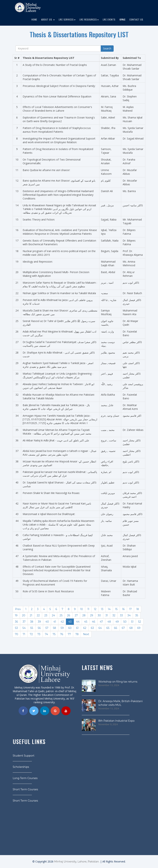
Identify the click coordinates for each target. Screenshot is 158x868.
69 (139, 628)
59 (62, 628)
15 (116, 609)
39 (39, 622)
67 (123, 628)
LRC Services (67, 19)
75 (54, 634)
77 (69, 634)
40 (47, 622)
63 (92, 628)
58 (54, 628)
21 (31, 615)
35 (137, 615)
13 (102, 609)
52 (140, 622)
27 (76, 615)
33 (121, 615)
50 (125, 622)
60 (70, 628)
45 (86, 622)
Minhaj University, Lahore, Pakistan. (77, 862)
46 (94, 622)
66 (116, 628)
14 (109, 609)
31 (107, 615)
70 (16, 634)
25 (61, 615)
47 (101, 622)
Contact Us (136, 19)
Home (34, 19)
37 (24, 622)
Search (107, 48)
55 (32, 628)
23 (46, 615)
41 (55, 622)
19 (16, 615)
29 (92, 615)
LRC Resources (89, 19)
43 (70, 622)
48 (109, 622)
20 (24, 615)
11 (88, 609)
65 (108, 628)
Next (86, 634)
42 (62, 622)
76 (62, 634)
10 (81, 609)
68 (131, 628)
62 (85, 628)
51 (132, 622)
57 (47, 628)
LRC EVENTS (109, 19)
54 (24, 628)
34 (129, 615)
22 (38, 615)
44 (78, 622)
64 (100, 628)
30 (99, 615)
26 (69, 615)
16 (123, 609)
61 (77, 628)
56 (39, 628)
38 (32, 622)
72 (31, 634)
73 (39, 634)
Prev (18, 609)
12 (95, 609)
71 (24, 634)
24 (53, 615)
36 (16, 622)
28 (84, 615)
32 (114, 615)
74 (46, 634)
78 (77, 634)
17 (130, 609)
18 (138, 609)
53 (16, 628)
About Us (48, 19)
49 (117, 622)
